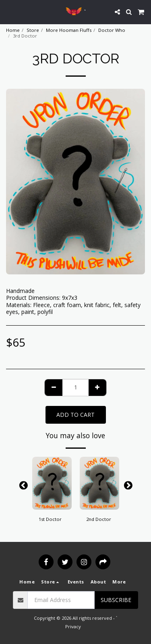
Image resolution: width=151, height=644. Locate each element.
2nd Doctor (99, 519)
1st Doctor (50, 519)
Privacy (73, 626)
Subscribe (116, 600)
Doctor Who (112, 30)
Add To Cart (75, 415)
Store (33, 30)
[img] (52, 483)
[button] (9, 11)
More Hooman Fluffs (69, 30)
